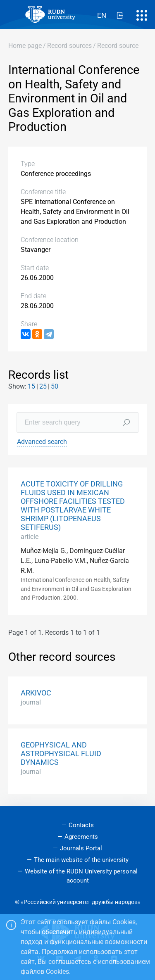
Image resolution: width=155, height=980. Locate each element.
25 (43, 386)
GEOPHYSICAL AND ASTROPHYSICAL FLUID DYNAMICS (61, 754)
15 (31, 386)
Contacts (81, 825)
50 (55, 386)
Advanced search (42, 442)
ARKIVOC (36, 693)
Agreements (81, 837)
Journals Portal (81, 848)
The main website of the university (81, 860)
